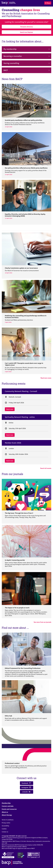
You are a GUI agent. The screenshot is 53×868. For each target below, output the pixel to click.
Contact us (5, 832)
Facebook (26, 783)
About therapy (7, 815)
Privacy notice (6, 823)
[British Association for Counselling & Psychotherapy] (9, 3)
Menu (48, 3)
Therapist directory (26, 27)
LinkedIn (26, 792)
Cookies (4, 829)
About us (5, 812)
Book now (10, 409)
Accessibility (5, 826)
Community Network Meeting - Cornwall (21, 391)
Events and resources (9, 809)
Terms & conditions (8, 820)
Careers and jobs (8, 806)
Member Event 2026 (13, 443)
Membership (6, 803)
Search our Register (26, 32)
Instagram (26, 787)
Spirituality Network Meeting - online (20, 417)
